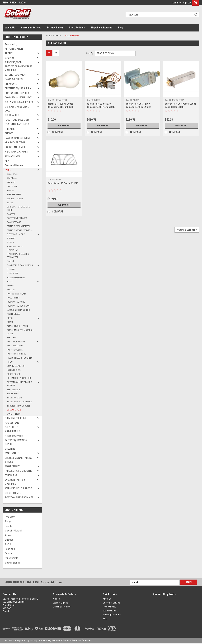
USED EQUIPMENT (14, 493)
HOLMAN (11, 290)
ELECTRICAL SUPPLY (16, 234)
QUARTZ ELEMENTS (16, 366)
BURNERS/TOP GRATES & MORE (18, 208)
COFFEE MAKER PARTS (17, 218)
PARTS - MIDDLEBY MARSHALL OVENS (20, 332)
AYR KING (11, 182)
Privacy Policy (55, 28)
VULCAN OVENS (14, 410)
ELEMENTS (12, 238)
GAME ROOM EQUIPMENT (17, 138)
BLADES (10, 191)
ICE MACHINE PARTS (16, 302)
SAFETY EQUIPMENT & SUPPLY (16, 442)
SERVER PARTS (13, 390)
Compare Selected (187, 230)
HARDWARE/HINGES (16, 278)
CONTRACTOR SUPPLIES (17, 93)
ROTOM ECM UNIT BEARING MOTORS (19, 384)
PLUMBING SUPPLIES (15, 418)
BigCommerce (55, 641)
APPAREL (9, 53)
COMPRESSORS (14, 222)
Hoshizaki (10, 549)
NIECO (10, 318)
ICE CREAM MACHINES (16, 152)
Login (175, 3)
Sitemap (33, 641)
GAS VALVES (12, 273)
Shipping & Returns (101, 28)
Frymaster (10, 517)
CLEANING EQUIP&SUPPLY (18, 88)
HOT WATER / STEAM (16, 294)
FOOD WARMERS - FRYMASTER (15, 248)
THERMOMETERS (15, 398)
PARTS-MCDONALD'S (16, 342)
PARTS (8, 170)
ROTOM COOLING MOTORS (19, 378)
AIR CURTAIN (13, 174)
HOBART (11, 286)
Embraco (9, 540)
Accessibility (11, 44)
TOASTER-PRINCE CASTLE (19, 406)
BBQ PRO (9, 58)
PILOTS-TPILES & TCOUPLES (20, 358)
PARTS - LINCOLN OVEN (17, 326)
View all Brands (12, 563)
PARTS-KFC (12, 338)
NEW (7, 161)
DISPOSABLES (12, 115)
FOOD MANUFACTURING (17, 124)
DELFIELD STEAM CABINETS (19, 230)
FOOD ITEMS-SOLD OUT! (17, 120)
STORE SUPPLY (12, 466)
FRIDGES (9, 133)
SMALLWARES (12, 453)
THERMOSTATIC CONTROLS (19, 402)
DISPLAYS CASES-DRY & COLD (17, 109)
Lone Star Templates (82, 641)
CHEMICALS (11, 84)
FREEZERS (10, 129)
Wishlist (57, 599)
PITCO (10, 362)
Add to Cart (64, 125)
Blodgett (9, 521)
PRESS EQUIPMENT (14, 436)
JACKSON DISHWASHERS (18, 310)
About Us (10, 28)
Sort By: (90, 53)
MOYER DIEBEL (13, 314)
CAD (22, 3)
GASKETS (11, 269)
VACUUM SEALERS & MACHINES (15, 482)
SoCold (8, 544)
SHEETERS (10, 449)
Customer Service (31, 28)
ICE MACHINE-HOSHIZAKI (18, 306)
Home (49, 36)
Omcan (8, 554)
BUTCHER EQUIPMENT (16, 75)
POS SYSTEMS (12, 423)
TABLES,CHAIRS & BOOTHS (18, 471)
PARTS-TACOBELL (15, 350)
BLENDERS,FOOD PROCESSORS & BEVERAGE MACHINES (18, 66)
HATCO (10, 282)
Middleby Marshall (14, 531)
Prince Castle (11, 558)
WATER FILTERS (14, 414)
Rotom (8, 535)
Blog (121, 28)
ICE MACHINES (12, 156)
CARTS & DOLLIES (14, 79)
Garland (10, 261)
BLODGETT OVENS (15, 199)
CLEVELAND (12, 186)
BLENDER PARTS (14, 194)
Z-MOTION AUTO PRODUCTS (19, 498)
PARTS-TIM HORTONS (17, 354)
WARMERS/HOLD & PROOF (18, 488)
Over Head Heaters (14, 165)
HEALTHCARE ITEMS (15, 143)
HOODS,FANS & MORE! (16, 147)
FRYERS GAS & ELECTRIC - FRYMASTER (19, 256)
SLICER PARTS (13, 394)
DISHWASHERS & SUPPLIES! (19, 102)
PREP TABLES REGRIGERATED (12, 429)
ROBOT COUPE (14, 374)
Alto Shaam (12, 178)
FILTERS (10, 242)
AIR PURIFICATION (14, 49)
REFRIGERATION (14, 370)
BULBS (10, 203)
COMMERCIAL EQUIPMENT (18, 98)
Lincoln (8, 526)
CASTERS (11, 214)
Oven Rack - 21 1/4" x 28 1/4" (63, 183)
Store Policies (77, 28)
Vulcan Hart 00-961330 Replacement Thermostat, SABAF (101, 107)
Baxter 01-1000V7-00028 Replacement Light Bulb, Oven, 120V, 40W (61, 107)
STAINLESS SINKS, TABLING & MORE (19, 460)
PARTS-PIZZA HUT (15, 346)
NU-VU (10, 322)
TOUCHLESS (11, 475)
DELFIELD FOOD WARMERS (19, 226)
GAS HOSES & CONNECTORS (20, 265)
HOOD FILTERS (13, 298)
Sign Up (187, 3)
